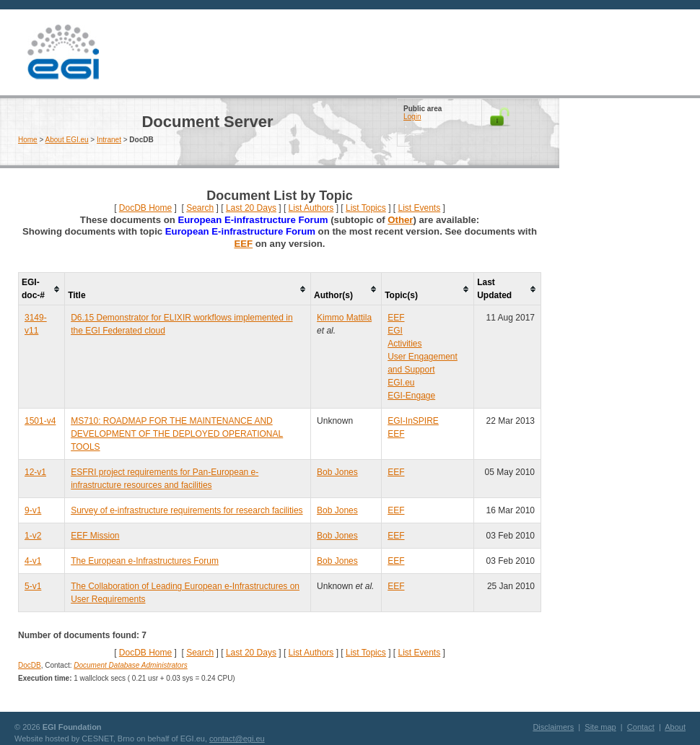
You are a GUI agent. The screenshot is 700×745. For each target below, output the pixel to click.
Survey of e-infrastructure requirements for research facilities (187, 510)
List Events (419, 208)
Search (200, 208)
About (675, 727)
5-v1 (33, 586)
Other (400, 220)
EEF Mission (95, 536)
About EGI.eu (67, 140)
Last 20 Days (251, 208)
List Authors (311, 208)
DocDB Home (145, 208)
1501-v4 (40, 421)
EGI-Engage (411, 396)
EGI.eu (401, 383)
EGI (63, 52)
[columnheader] (42, 289)
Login (412, 117)
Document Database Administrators (130, 665)
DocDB (30, 665)
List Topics (366, 208)
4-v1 (33, 561)
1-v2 (33, 536)
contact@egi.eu (237, 739)
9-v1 (33, 510)
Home (28, 140)
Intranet (109, 140)
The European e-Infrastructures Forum (145, 561)
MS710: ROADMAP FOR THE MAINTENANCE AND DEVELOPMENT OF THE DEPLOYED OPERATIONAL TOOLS (177, 434)
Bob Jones (337, 472)
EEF (243, 244)
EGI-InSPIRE (413, 421)
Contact (641, 727)
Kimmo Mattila (344, 318)
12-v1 (35, 472)
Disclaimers (553, 727)
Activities (404, 344)
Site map (600, 727)
